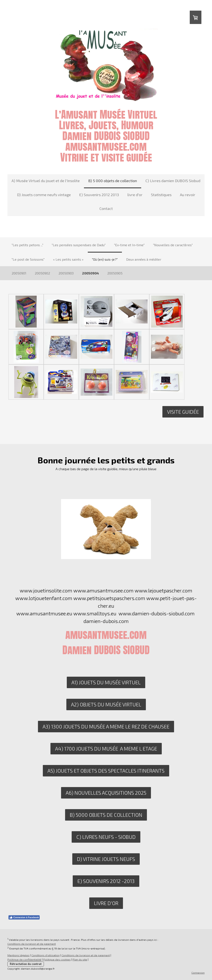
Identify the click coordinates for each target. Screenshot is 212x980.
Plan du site (80, 959)
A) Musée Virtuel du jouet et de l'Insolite (46, 181)
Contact (106, 208)
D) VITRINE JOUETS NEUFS (106, 859)
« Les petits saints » (68, 259)
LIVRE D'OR (106, 903)
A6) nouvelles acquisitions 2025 (106, 793)
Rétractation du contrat (26, 964)
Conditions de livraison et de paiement (32, 944)
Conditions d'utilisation (45, 955)
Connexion (198, 973)
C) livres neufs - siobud (106, 837)
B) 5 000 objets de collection (113, 181)
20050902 (42, 273)
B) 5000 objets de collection (106, 815)
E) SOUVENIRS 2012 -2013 (106, 881)
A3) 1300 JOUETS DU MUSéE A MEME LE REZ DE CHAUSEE (106, 726)
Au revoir (188, 195)
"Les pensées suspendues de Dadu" (79, 245)
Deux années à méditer (144, 259)
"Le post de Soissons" (28, 259)
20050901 (19, 273)
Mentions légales (18, 955)
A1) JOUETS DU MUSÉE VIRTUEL (106, 682)
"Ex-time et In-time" (129, 245)
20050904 (90, 273)
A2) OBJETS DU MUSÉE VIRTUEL (106, 704)
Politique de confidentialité (24, 959)
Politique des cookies (57, 959)
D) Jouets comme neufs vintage (44, 195)
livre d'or (135, 195)
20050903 (66, 273)
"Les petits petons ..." (27, 245)
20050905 (115, 273)
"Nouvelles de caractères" (173, 245)
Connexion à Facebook (24, 917)
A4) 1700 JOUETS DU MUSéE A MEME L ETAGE (106, 749)
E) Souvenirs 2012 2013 (99, 195)
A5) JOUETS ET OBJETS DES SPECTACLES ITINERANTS (106, 771)
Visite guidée (183, 412)
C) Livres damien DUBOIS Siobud (173, 181)
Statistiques (161, 195)
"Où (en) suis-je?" (105, 259)
